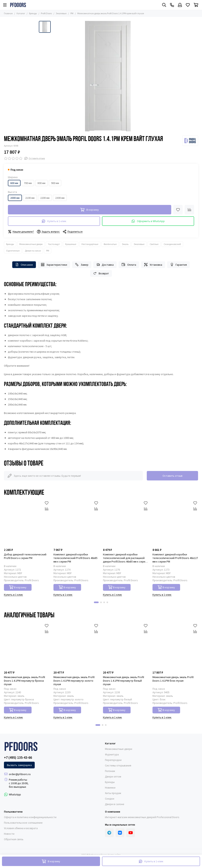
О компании (113, 812)
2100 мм (30, 198)
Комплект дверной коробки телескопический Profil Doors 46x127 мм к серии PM (175, 558)
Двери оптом (113, 776)
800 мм (41, 183)
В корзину (18, 587)
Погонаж (110, 771)
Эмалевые (61, 13)
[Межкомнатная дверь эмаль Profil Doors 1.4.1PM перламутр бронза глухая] (27, 646)
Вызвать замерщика (19, 765)
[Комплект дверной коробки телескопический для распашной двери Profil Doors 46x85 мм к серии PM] (126, 523)
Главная (8, 13)
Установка (153, 265)
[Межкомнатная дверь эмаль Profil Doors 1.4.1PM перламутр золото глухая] (76, 646)
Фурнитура (112, 754)
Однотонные (13, 251)
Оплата (129, 265)
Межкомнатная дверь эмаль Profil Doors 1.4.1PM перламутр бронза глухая (24, 681)
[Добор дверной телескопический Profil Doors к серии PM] (27, 523)
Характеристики (54, 265)
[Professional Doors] (18, 5)
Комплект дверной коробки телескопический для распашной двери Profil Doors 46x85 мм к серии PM (125, 558)
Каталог (21, 13)
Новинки (110, 788)
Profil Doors (46, 13)
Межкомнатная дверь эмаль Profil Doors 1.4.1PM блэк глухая (173, 679)
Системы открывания (118, 765)
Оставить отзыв (173, 476)
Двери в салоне (115, 804)
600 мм (14, 183)
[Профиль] (180, 5)
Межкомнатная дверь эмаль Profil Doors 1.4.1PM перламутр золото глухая (74, 681)
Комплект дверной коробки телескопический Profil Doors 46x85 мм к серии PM (75, 558)
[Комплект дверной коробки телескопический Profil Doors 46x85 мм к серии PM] (76, 523)
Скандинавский (172, 244)
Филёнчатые (110, 244)
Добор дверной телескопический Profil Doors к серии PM (25, 556)
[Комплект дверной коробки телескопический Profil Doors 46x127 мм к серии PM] (175, 523)
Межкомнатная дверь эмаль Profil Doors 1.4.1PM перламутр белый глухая (123, 681)
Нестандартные (90, 244)
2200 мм (45, 198)
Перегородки (113, 760)
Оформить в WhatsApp (148, 221)
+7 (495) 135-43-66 (18, 758)
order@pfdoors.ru (20, 774)
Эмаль (125, 244)
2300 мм (60, 198)
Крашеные (71, 244)
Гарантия (179, 265)
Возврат (101, 273)
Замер (82, 265)
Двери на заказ (33, 251)
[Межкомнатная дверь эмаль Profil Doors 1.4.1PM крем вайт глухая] (108, 76)
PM (72, 13)
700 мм (28, 183)
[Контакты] (172, 5)
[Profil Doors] (190, 141)
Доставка (105, 265)
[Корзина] (196, 5)
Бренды (33, 13)
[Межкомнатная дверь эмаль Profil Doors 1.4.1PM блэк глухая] (175, 646)
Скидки (110, 799)
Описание (24, 265)
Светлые (154, 244)
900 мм (55, 183)
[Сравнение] (189, 210)
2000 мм (15, 198)
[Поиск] (164, 5)
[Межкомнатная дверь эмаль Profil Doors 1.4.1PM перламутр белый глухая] (126, 646)
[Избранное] (188, 5)
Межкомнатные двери (31, 244)
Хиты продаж (113, 793)
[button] (96, 602)
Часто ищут (54, 244)
